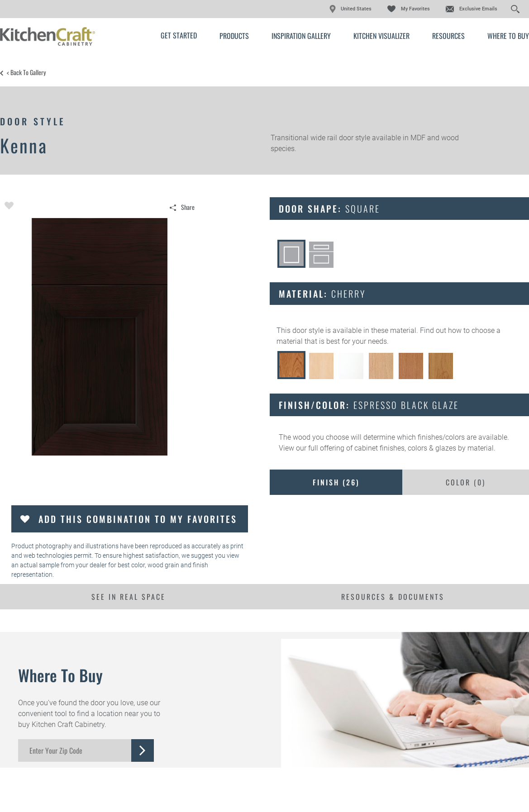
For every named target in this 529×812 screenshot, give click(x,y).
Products (234, 36)
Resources (448, 36)
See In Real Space (129, 597)
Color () (466, 482)
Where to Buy (508, 36)
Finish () (336, 482)
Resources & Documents (393, 597)
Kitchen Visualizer (381, 36)
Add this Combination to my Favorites (138, 519)
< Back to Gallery (26, 72)
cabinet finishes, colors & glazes (405, 448)
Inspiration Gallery (301, 36)
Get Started (179, 35)
